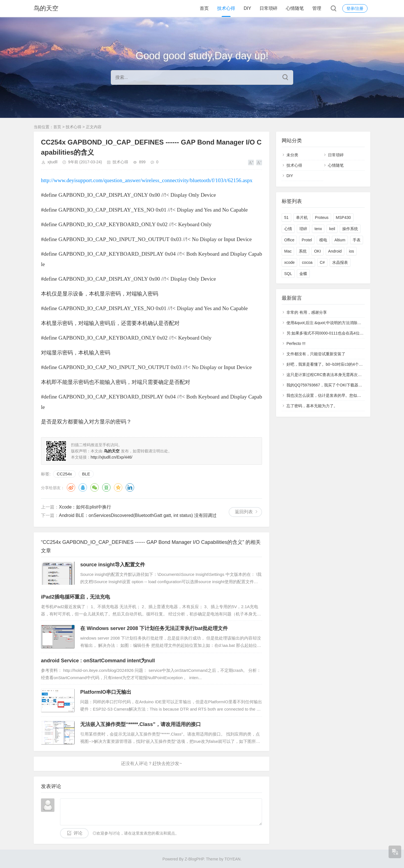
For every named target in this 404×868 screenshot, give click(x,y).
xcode (289, 262)
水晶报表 (340, 262)
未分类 (292, 155)
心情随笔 (295, 8)
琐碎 (303, 229)
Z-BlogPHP (194, 859)
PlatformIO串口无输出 (106, 692)
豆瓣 (106, 487)
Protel (307, 240)
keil (332, 229)
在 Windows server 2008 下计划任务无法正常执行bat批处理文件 (154, 628)
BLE (86, 474)
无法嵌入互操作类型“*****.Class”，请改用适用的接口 (141, 724)
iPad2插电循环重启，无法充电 (75, 597)
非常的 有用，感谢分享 (307, 312)
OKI (317, 251)
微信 (95, 487)
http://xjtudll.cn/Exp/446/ (112, 457)
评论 (78, 833)
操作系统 (350, 229)
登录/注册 (355, 8)
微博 (71, 487)
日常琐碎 (268, 8)
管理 (317, 8)
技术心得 (226, 8)
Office (289, 240)
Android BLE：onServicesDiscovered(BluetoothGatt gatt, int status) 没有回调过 (138, 515)
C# (322, 262)
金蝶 (303, 274)
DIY (247, 8)
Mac (288, 251)
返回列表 (244, 512)
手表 (357, 240)
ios (352, 251)
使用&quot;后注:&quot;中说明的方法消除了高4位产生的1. (336, 323)
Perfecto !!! (296, 343)
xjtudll (52, 162)
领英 (130, 487)
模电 (323, 240)
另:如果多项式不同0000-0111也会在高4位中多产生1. (332, 333)
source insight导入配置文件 (113, 565)
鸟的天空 (46, 8)
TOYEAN (232, 859)
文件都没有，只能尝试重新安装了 (316, 354)
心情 (288, 229)
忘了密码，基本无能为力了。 (312, 406)
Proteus (322, 217)
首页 (204, 8)
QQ (83, 487)
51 (286, 217)
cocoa (307, 262)
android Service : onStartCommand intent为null (98, 661)
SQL (288, 274)
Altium (340, 240)
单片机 (302, 217)
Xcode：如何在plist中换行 (85, 507)
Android (335, 251)
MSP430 (343, 217)
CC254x (64, 474)
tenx (318, 229)
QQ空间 (118, 487)
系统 (303, 251)
